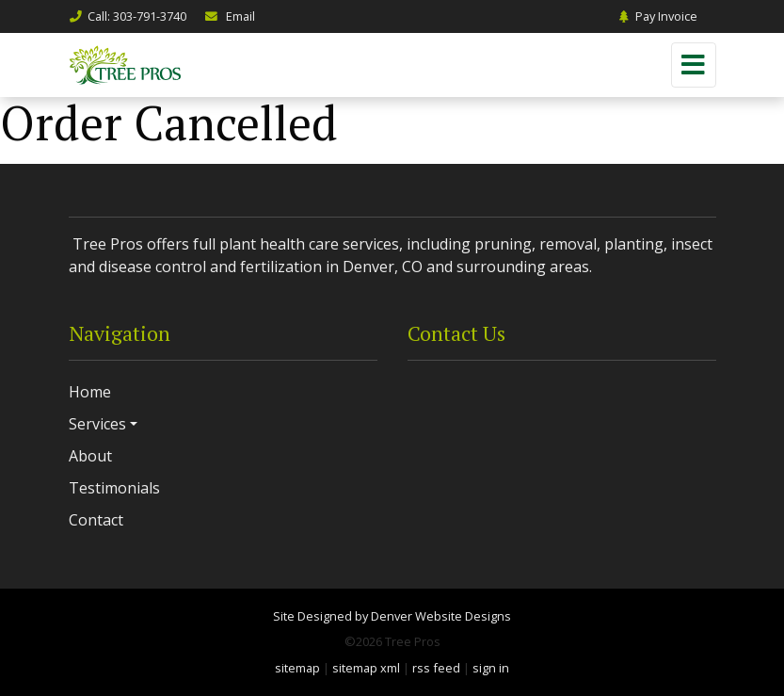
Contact (96, 520)
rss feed (436, 668)
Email (230, 16)
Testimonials (114, 488)
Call (128, 16)
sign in (491, 668)
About (90, 456)
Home (90, 392)
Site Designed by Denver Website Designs (392, 616)
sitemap (297, 668)
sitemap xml (366, 668)
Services (97, 424)
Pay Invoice (657, 16)
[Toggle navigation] (694, 65)
